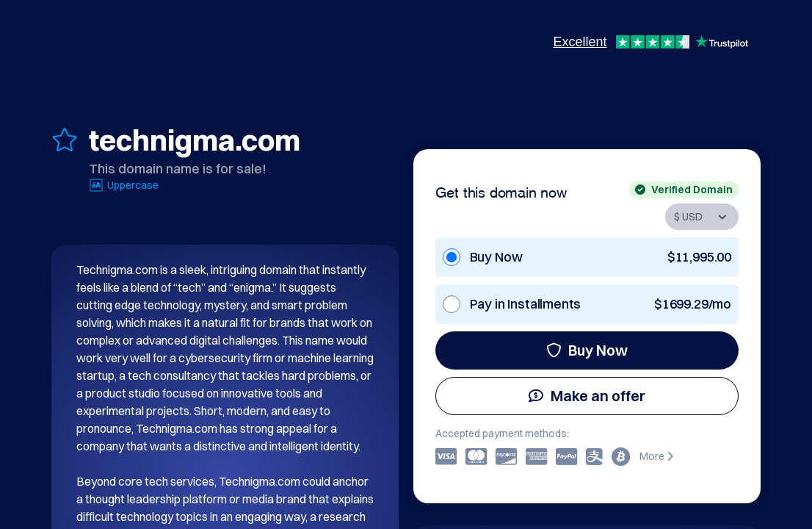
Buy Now (587, 350)
